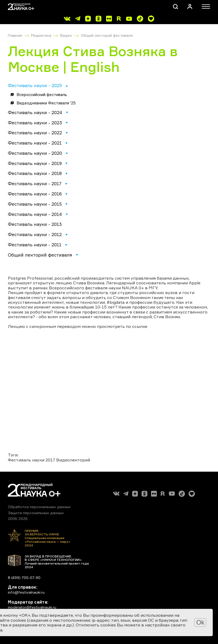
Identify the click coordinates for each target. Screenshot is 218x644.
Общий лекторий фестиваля (107, 35)
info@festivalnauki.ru (26, 592)
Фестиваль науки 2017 (32, 460)
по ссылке (137, 326)
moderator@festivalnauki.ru (32, 607)
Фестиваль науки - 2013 (35, 224)
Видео (66, 35)
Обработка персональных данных (39, 507)
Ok (200, 622)
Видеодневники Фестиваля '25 (46, 103)
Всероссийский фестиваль (42, 95)
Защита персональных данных (36, 513)
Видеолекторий (73, 460)
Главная (15, 35)
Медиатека (41, 35)
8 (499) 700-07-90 (24, 578)
